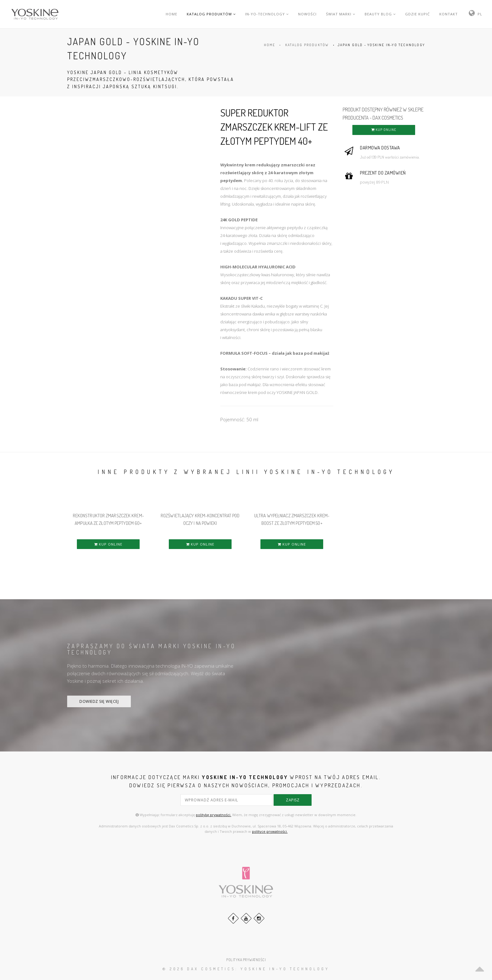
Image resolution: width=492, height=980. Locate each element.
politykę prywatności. (214, 815)
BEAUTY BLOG (380, 14)
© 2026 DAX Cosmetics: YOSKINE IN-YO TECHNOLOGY (246, 969)
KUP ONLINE (384, 130)
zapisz (293, 800)
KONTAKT (449, 14)
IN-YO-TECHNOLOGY (267, 14)
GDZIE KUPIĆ (417, 14)
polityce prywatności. (270, 831)
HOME (171, 14)
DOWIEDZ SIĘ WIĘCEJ (99, 701)
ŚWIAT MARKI (341, 14)
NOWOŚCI (307, 14)
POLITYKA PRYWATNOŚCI (246, 960)
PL (480, 14)
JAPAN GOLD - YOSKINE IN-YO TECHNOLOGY (381, 45)
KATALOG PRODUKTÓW (211, 14)
